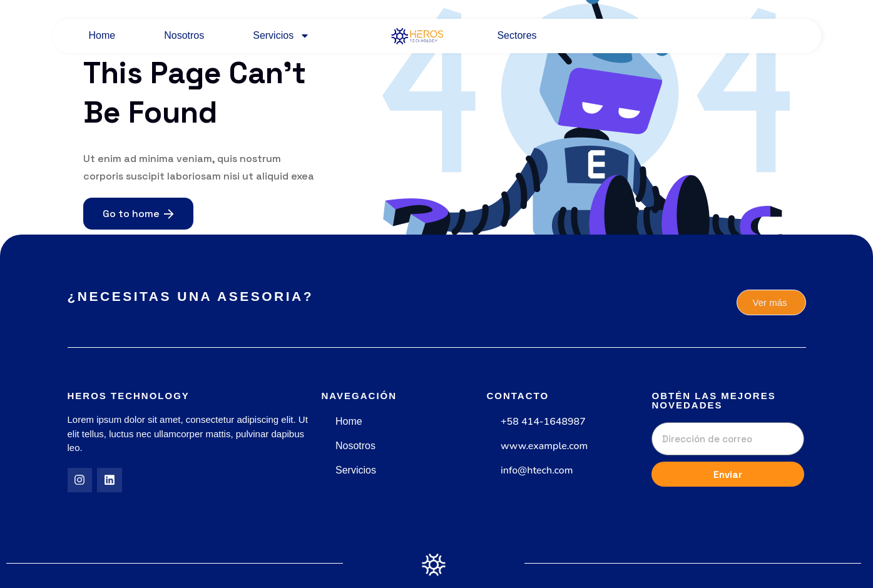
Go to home (138, 214)
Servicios (281, 36)
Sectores (517, 35)
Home (102, 35)
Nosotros (184, 35)
